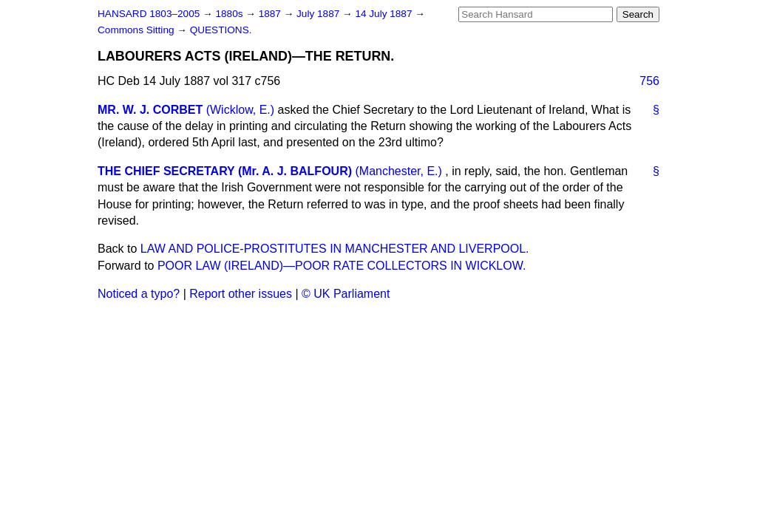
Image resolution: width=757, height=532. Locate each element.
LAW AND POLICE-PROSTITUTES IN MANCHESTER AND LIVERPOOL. (335, 249)
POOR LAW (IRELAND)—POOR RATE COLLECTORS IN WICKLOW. (342, 266)
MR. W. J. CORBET (150, 110)
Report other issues (241, 294)
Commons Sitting (137, 30)
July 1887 (319, 14)
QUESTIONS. (221, 30)
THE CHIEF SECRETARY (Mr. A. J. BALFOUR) (225, 171)
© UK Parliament (346, 294)
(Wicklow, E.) (240, 110)
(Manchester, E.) (398, 171)
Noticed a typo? (139, 294)
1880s (230, 14)
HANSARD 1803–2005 (149, 14)
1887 (271, 14)
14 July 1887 (385, 14)
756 (649, 81)
